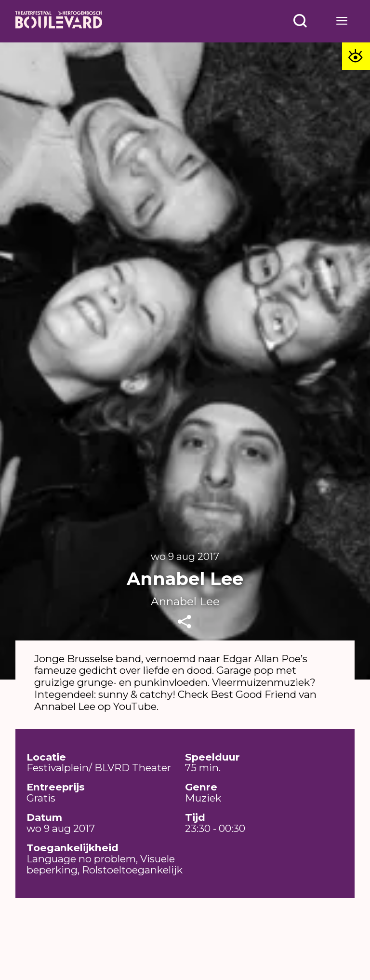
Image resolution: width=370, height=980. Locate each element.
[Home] (59, 21)
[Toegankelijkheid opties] (356, 56)
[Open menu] (300, 21)
